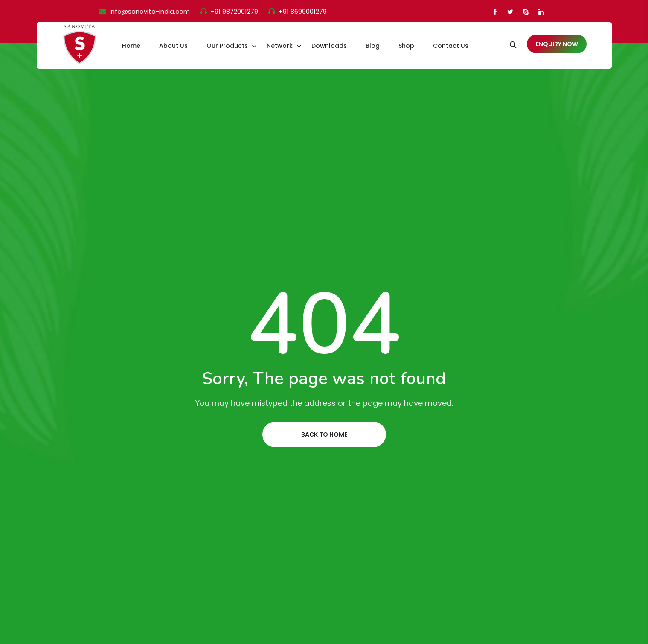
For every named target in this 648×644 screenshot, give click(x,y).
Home (131, 46)
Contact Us (451, 46)
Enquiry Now (557, 44)
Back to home (324, 434)
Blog (373, 46)
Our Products (227, 46)
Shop (406, 46)
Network (280, 46)
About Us (173, 46)
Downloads (329, 46)
